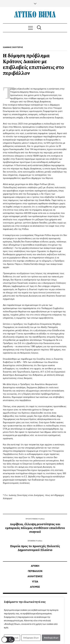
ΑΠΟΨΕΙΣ (35, 587)
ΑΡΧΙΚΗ (35, 566)
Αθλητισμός (35, 576)
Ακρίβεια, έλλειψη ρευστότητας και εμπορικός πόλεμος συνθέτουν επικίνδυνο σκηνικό (35, 528)
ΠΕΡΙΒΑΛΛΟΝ (35, 571)
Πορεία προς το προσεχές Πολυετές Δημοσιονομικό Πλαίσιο (35, 548)
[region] (32, 621)
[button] (8, 640)
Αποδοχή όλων (51, 638)
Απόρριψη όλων (31, 638)
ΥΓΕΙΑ (35, 582)
